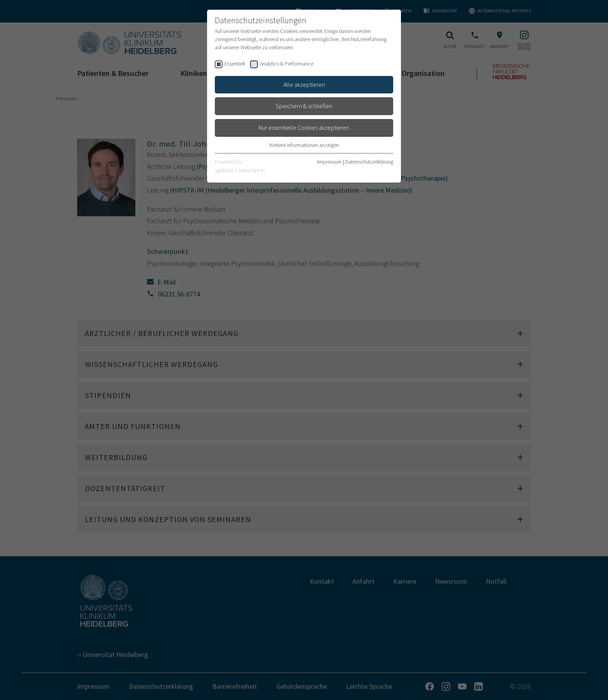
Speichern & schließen (304, 106)
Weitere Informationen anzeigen (304, 145)
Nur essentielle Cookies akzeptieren (304, 128)
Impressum (329, 162)
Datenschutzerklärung (369, 162)
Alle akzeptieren (304, 84)
